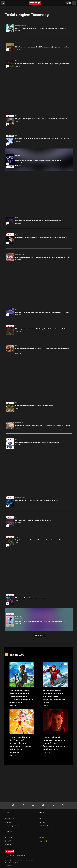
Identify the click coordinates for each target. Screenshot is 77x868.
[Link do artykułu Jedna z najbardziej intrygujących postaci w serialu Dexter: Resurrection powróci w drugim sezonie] (55, 731)
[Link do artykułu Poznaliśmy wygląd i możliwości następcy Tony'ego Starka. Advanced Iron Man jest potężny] (55, 684)
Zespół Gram (9, 819)
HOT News (9, 837)
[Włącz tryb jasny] (68, 3)
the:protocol (43, 841)
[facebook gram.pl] (23, 805)
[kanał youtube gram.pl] (34, 805)
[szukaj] (3, 3)
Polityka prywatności (12, 826)
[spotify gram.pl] (43, 805)
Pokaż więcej (39, 636)
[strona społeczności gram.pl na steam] (54, 805)
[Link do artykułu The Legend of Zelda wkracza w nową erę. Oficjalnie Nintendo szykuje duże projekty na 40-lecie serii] (22, 684)
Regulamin (9, 822)
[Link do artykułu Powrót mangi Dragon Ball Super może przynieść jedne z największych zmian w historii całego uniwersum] (22, 733)
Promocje (8, 845)
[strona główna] (35, 3)
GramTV (8, 841)
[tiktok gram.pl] (14, 805)
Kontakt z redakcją (45, 826)
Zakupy (41, 837)
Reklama (42, 822)
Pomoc (41, 819)
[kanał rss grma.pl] (63, 805)
